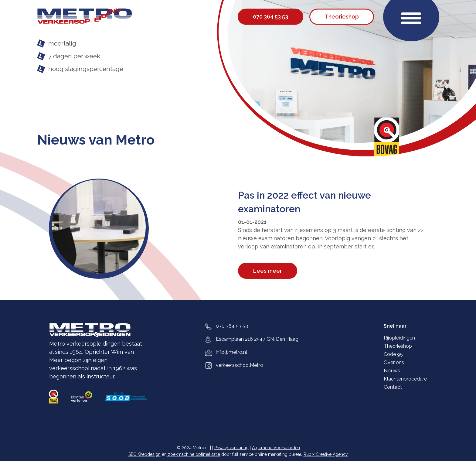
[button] (411, 17)
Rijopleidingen (399, 338)
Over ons (394, 362)
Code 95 (393, 354)
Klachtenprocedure (405, 379)
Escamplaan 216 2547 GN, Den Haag (257, 339)
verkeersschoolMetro (240, 365)
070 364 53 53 (232, 326)
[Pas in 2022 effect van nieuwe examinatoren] (143, 229)
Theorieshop (398, 346)
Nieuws (392, 371)
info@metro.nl (231, 352)
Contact (393, 387)
